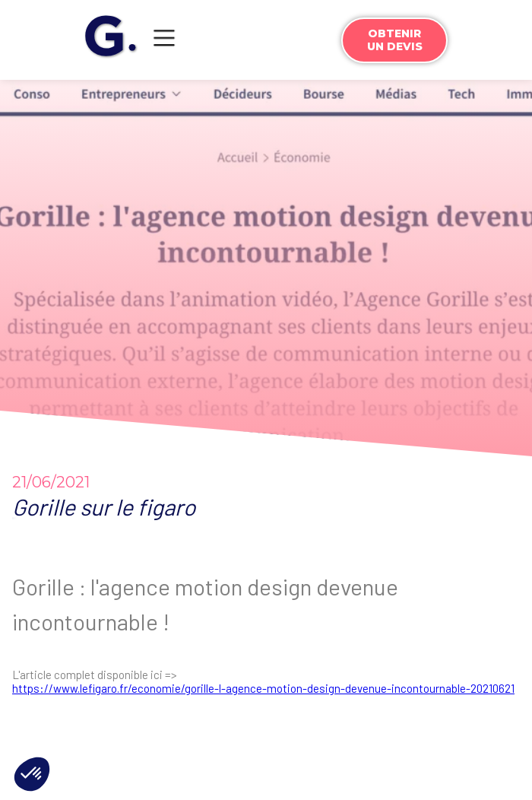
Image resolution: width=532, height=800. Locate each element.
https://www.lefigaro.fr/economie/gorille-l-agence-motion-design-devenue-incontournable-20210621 (263, 688)
